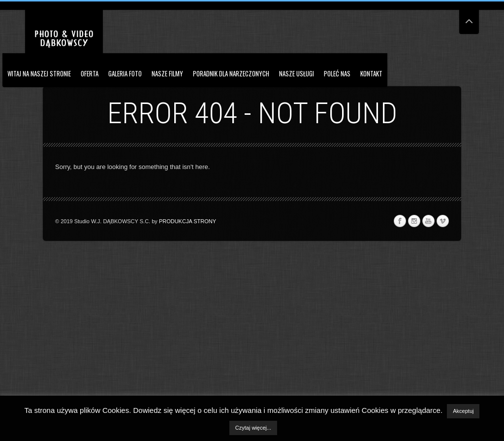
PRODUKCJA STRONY (188, 221)
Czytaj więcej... (253, 428)
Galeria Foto (125, 73)
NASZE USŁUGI (297, 73)
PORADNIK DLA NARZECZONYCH (231, 73)
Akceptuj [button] (463, 411)
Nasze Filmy (167, 73)
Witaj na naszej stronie (39, 73)
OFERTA (90, 73)
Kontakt (371, 73)
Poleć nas (337, 73)
